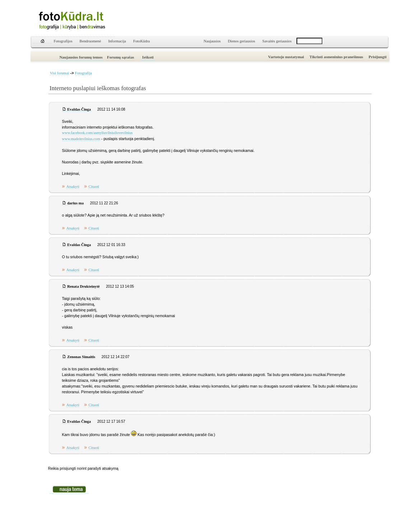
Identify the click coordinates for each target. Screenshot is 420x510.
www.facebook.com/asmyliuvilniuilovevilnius (97, 133)
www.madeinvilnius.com (81, 139)
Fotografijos (63, 41)
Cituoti (94, 187)
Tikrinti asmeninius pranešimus (336, 57)
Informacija (117, 41)
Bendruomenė (90, 41)
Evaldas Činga (79, 109)
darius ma (75, 203)
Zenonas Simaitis (81, 357)
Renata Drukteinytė (83, 286)
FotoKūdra (141, 41)
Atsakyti (73, 187)
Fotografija (83, 73)
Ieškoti (148, 57)
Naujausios (212, 41)
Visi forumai (60, 73)
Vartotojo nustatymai (286, 57)
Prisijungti (378, 57)
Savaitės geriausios (277, 41)
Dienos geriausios (242, 41)
